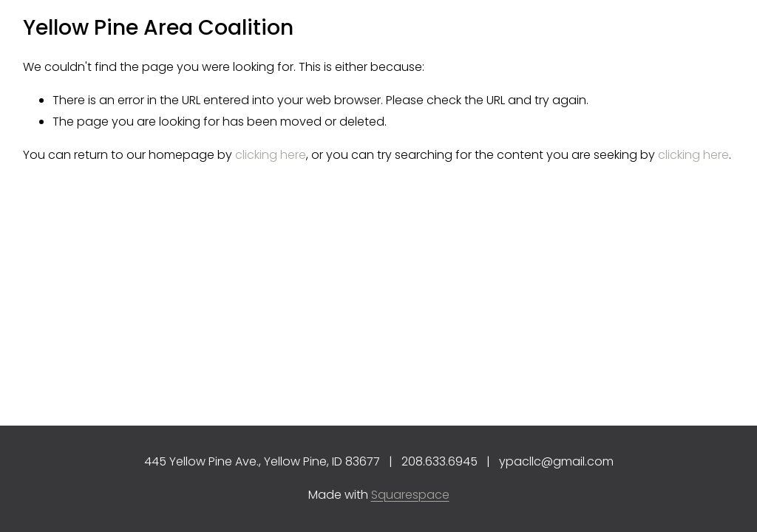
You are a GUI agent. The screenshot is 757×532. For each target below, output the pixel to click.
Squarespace (410, 495)
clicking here (271, 155)
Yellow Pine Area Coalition (158, 27)
